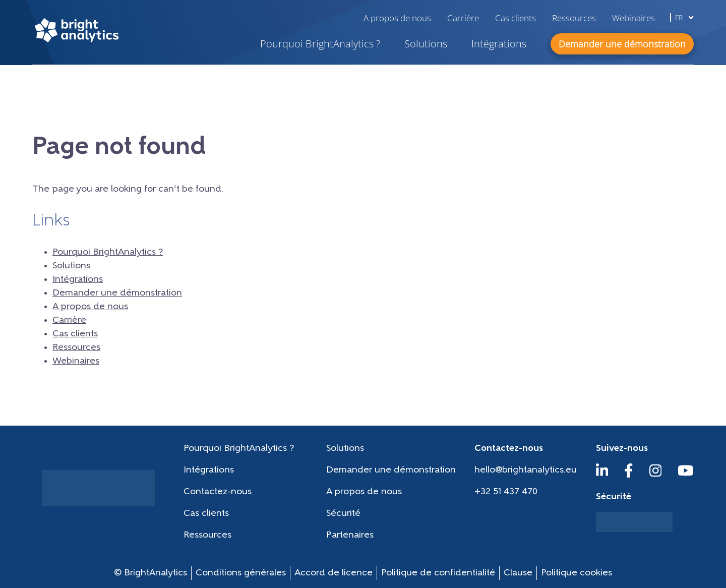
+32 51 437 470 (506, 492)
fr (684, 17)
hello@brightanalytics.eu (526, 470)
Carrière (463, 18)
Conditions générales (241, 573)
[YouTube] (686, 475)
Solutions (426, 44)
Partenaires (350, 535)
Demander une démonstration (117, 293)
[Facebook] (629, 475)
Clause (518, 573)
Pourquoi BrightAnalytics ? (320, 44)
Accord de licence (334, 573)
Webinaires (633, 18)
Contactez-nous (218, 492)
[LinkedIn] (602, 475)
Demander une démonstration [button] (622, 44)
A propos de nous (397, 18)
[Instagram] (656, 475)
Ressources (574, 18)
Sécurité (343, 514)
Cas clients (516, 18)
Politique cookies (577, 573)
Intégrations (499, 44)
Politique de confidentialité (438, 573)
